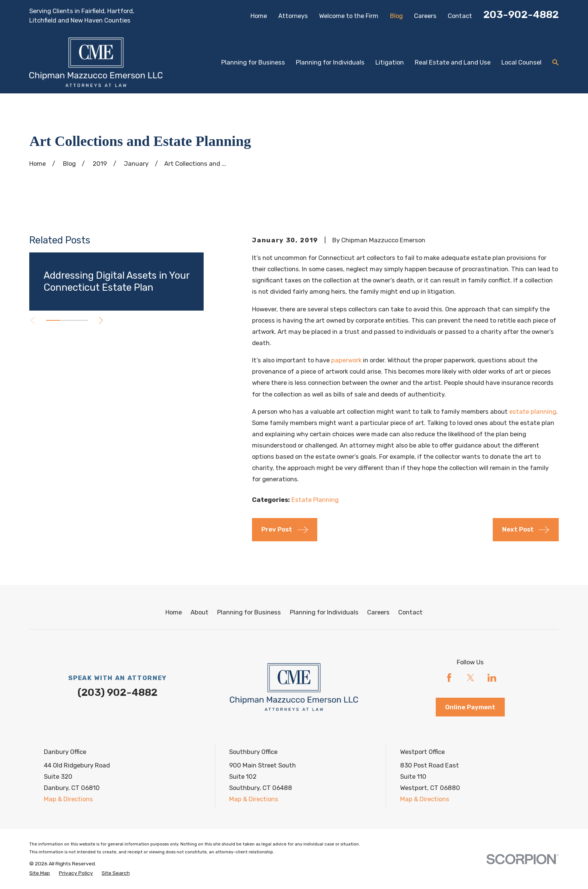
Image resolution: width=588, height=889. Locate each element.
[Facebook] (449, 678)
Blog (396, 16)
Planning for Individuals (324, 612)
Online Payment (470, 707)
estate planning (533, 411)
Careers (425, 16)
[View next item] (101, 320)
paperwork (346, 360)
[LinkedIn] (492, 678)
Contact (460, 16)
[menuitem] (40, 873)
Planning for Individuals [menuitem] (330, 62)
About (199, 612)
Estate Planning (315, 500)
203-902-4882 (521, 15)
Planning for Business (249, 612)
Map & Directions (68, 799)
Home (259, 16)
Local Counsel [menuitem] (521, 62)
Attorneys (293, 16)
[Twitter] (470, 678)
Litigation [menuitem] (390, 62)
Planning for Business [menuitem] (253, 62)
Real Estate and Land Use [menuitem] (453, 62)
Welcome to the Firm (349, 16)
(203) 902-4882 (118, 692)
